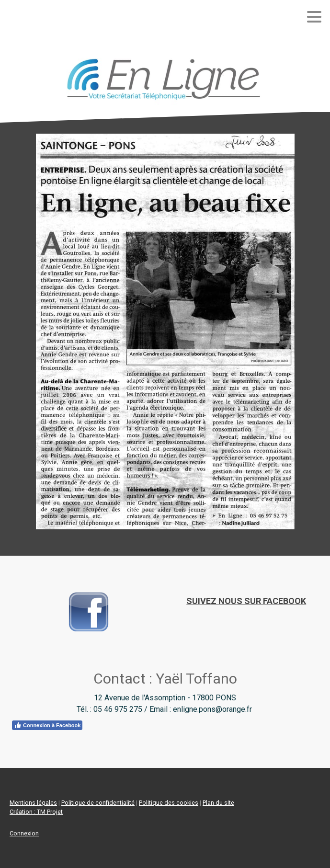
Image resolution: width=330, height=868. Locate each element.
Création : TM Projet (36, 812)
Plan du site (218, 803)
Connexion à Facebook (47, 725)
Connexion (24, 833)
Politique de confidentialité (98, 803)
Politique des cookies (169, 803)
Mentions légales (33, 803)
